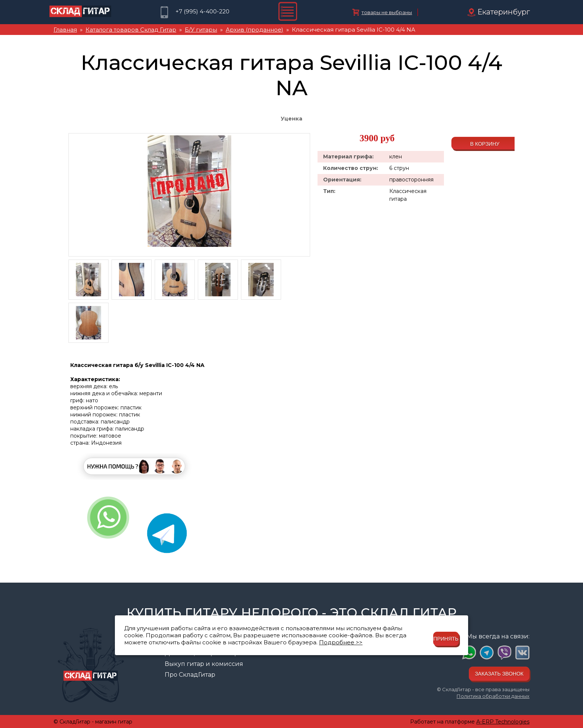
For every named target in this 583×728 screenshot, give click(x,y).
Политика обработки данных (493, 696)
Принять (446, 639)
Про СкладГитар (190, 675)
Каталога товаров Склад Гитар (131, 30)
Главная (65, 30)
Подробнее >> (341, 642)
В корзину (485, 144)
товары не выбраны (387, 12)
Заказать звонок (499, 674)
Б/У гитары (201, 30)
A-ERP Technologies (503, 722)
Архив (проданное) (255, 30)
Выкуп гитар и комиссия (204, 664)
